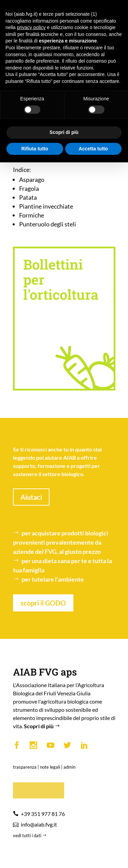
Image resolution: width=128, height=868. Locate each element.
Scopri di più (43, 726)
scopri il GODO (43, 603)
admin (69, 767)
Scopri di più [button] (64, 132)
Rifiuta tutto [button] (35, 149)
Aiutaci (31, 497)
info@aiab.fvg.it (39, 824)
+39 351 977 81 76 (43, 814)
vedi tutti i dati (30, 835)
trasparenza (25, 767)
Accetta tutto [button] (93, 149)
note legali (50, 767)
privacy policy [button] (31, 27)
